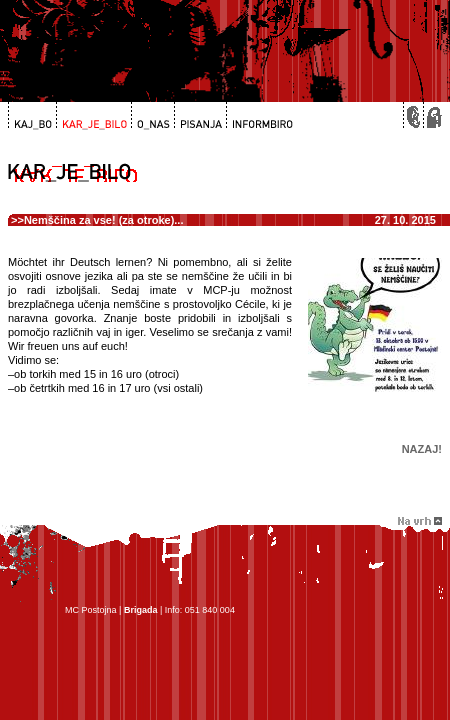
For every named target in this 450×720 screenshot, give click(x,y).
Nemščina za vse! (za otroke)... (104, 220)
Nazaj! (422, 449)
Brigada (141, 610)
